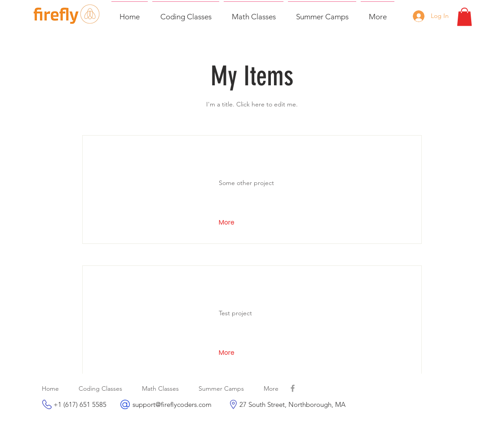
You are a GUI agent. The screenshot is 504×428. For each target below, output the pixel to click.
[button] (464, 17)
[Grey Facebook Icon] (293, 388)
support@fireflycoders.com (172, 404)
